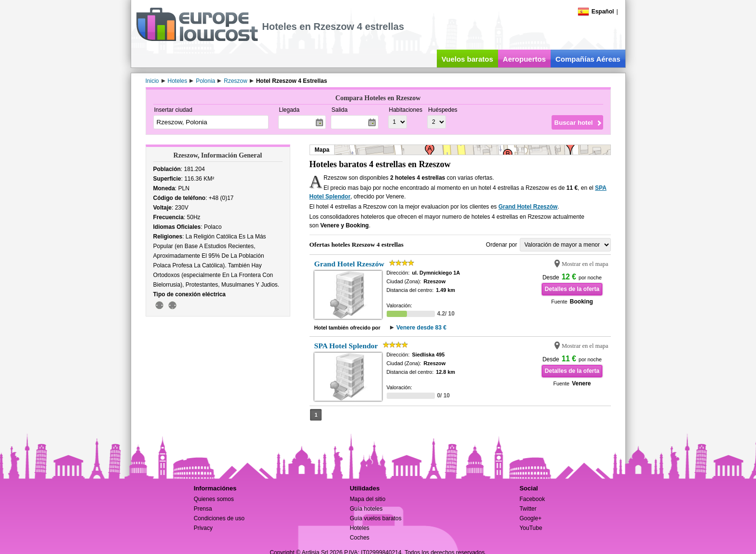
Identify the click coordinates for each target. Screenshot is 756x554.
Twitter (528, 509)
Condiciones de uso (219, 518)
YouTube (531, 528)
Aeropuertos (524, 59)
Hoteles (359, 528)
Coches (359, 538)
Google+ (530, 518)
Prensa (203, 509)
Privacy (203, 528)
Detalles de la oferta (572, 289)
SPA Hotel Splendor (346, 346)
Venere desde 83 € (421, 328)
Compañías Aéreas (588, 59)
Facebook (532, 499)
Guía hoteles (366, 509)
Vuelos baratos (467, 59)
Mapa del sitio (367, 499)
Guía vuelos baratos (375, 518)
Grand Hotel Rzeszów (528, 207)
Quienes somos (214, 499)
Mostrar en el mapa (585, 264)
